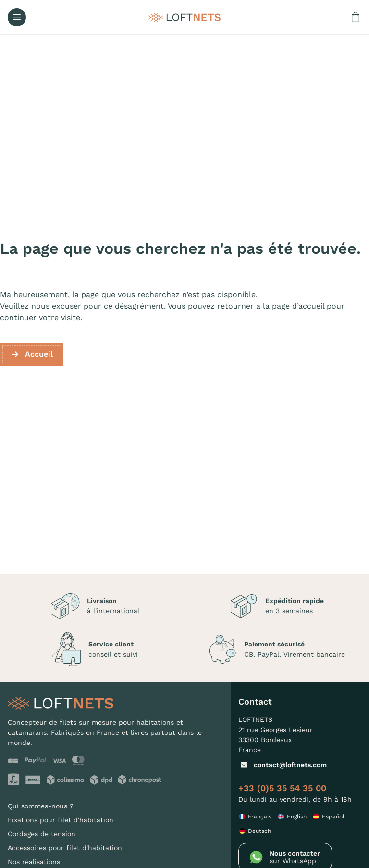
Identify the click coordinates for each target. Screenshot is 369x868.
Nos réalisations (34, 862)
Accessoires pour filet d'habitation (65, 848)
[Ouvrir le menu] (17, 17)
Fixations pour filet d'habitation (61, 820)
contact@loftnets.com (283, 765)
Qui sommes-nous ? (41, 806)
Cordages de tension (42, 834)
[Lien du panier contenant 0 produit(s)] (356, 17)
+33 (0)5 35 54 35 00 (282, 788)
